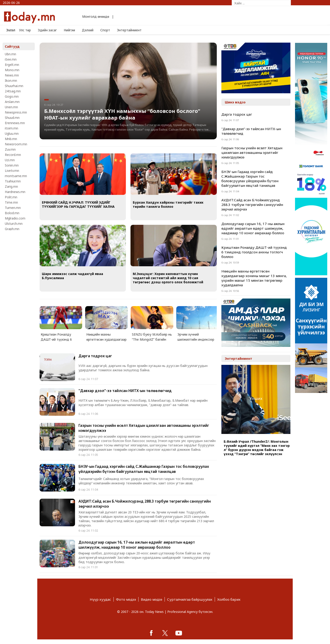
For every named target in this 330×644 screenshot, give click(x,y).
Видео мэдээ (152, 599)
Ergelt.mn (12, 65)
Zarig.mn (11, 186)
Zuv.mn (10, 149)
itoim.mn (12, 128)
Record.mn (13, 155)
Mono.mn (12, 70)
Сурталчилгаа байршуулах (190, 599)
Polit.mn (11, 197)
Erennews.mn (15, 123)
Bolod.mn (12, 213)
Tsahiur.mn (13, 181)
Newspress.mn (16, 112)
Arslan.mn (12, 102)
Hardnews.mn (15, 192)
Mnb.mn (11, 139)
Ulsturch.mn (14, 224)
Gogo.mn (12, 96)
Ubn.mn (10, 54)
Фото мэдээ (126, 599)
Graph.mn (12, 229)
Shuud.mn (12, 118)
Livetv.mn (12, 171)
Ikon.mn (11, 80)
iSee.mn (11, 59)
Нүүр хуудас (100, 599)
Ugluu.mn (12, 133)
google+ (179, 633)
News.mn (12, 75)
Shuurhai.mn (14, 86)
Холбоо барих (229, 599)
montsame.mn (16, 176)
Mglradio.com (15, 218)
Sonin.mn (12, 165)
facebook (151, 633)
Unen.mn (11, 107)
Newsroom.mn (16, 144)
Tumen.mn (13, 208)
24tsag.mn (13, 91)
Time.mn (11, 202)
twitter (165, 633)
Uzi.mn (10, 160)
